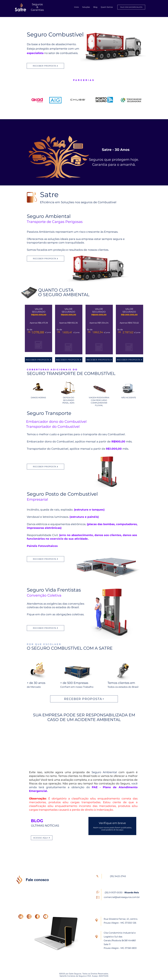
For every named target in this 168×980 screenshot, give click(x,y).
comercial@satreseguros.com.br (122, 897)
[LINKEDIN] (21, 917)
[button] (86, 7)
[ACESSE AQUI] (42, 838)
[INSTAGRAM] (29, 917)
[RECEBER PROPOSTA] (45, 66)
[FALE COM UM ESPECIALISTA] (131, 7)
